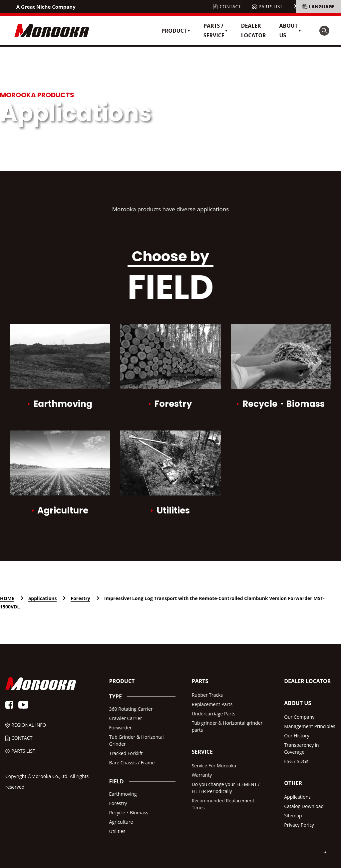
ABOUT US (298, 703)
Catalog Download (304, 806)
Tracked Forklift (126, 753)
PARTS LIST (271, 6)
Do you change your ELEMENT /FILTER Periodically (226, 788)
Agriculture (121, 822)
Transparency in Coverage (301, 748)
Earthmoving (123, 794)
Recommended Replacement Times (223, 804)
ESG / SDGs (296, 761)
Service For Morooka (214, 766)
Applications (297, 797)
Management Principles (310, 726)
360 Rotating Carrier (131, 709)
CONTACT (230, 6)
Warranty (202, 775)
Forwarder (121, 728)
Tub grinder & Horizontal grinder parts (227, 726)
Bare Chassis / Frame (132, 763)
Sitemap (293, 816)
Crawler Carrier (126, 718)
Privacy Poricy (299, 825)
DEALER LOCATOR (254, 30)
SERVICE (202, 752)
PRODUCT (122, 681)
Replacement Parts (212, 704)
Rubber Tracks (207, 695)
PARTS (200, 681)
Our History (297, 736)
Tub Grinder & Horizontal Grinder (137, 740)
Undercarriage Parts (214, 714)
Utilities (117, 831)
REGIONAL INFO (318, 6)
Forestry (118, 803)
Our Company (299, 717)
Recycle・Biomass (129, 813)
